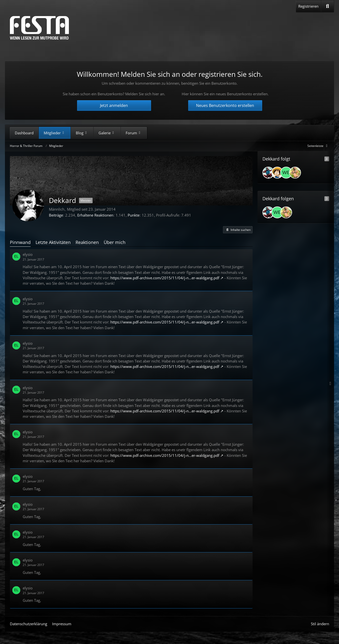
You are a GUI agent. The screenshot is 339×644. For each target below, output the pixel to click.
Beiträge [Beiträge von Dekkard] (56, 215)
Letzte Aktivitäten (53, 242)
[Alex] (268, 173)
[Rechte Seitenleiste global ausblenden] (318, 146)
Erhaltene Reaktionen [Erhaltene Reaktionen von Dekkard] (95, 215)
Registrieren (308, 6)
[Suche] (328, 6)
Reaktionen (87, 242)
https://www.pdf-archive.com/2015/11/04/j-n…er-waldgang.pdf (165, 278)
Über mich (115, 242)
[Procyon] (277, 173)
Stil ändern (320, 624)
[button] (238, 230)
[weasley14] (286, 173)
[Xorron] (295, 173)
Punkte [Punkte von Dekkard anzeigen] (134, 215)
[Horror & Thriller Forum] (39, 28)
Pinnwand (20, 242)
